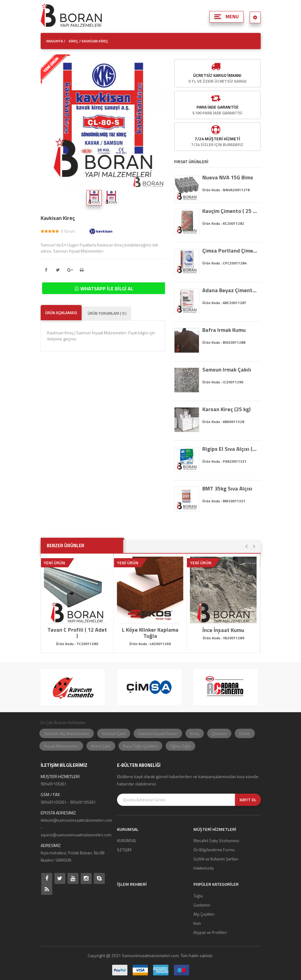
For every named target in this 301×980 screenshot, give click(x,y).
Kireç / (75, 41)
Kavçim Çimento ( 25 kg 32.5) (230, 211)
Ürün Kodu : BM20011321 (224, 501)
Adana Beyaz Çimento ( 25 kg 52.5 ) (230, 290)
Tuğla (198, 896)
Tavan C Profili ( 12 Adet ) (77, 633)
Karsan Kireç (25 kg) (226, 409)
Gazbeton (202, 905)
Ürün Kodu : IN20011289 (223, 638)
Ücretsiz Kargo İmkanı (217, 75)
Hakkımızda (204, 868)
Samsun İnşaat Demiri (158, 733)
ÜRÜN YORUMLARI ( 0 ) (107, 313)
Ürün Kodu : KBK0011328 (223, 422)
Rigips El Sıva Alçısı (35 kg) (230, 449)
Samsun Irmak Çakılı (227, 370)
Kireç (195, 733)
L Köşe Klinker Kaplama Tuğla (150, 633)
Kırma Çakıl (101, 746)
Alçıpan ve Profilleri (210, 932)
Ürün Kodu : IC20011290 (223, 382)
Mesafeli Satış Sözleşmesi (216, 841)
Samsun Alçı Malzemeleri (67, 733)
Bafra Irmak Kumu (224, 330)
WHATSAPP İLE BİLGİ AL (104, 289)
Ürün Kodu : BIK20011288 (224, 342)
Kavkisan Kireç (58, 218)
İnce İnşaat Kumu (223, 630)
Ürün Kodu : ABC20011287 (224, 303)
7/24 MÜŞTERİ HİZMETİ (217, 139)
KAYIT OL (248, 800)
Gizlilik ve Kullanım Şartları (216, 859)
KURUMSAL (127, 841)
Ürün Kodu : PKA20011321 (224, 461)
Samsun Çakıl (114, 733)
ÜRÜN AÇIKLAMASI (61, 313)
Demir (245, 733)
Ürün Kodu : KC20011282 (223, 223)
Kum (197, 923)
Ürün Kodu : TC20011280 (77, 644)
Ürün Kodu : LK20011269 (150, 644)
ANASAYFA (55, 41)
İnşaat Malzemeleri (61, 746)
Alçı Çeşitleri (204, 914)
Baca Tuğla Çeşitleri (140, 746)
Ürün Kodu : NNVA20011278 (226, 190)
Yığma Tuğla (180, 746)
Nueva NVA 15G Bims (228, 178)
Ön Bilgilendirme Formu (214, 850)
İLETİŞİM (124, 850)
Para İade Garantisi (217, 107)
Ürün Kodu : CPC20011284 (224, 263)
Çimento (219, 733)
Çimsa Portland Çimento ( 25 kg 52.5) (230, 251)
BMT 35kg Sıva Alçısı (227, 489)
